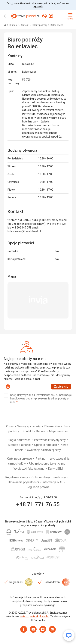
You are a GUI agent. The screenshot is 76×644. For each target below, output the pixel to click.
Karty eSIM (55, 469)
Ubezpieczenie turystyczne (48, 464)
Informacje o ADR (54, 482)
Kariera (41, 431)
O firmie (14, 25)
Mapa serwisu (58, 431)
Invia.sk (34, 616)
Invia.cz (24, 616)
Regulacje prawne (38, 487)
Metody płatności (20, 445)
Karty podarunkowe (20, 459)
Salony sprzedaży (29, 426)
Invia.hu (45, 616)
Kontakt (25, 25)
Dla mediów (52, 426)
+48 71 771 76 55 (38, 504)
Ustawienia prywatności (24, 482)
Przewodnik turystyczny (50, 440)
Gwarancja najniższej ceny (44, 450)
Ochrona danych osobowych (50, 477)
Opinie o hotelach (46, 445)
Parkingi (41, 459)
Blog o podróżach (19, 440)
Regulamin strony (17, 477)
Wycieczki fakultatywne (29, 469)
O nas (10, 426)
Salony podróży (40, 25)
